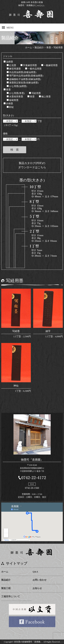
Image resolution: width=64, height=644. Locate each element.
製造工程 (6, 588)
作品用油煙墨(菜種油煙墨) (21, 72)
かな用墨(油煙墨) (17, 86)
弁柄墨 (8, 104)
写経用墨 (35, 93)
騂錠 (10, 107)
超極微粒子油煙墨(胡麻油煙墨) (24, 79)
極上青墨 (45, 97)
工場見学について (11, 596)
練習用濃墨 (14, 69)
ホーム (5, 572)
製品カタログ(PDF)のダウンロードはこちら (32, 165)
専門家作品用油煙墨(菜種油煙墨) (25, 76)
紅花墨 (11, 65)
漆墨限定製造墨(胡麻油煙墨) (23, 83)
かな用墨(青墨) (16, 93)
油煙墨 (8, 62)
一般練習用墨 (49, 65)
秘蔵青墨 (13, 100)
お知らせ (37, 588)
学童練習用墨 (29, 65)
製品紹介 (6, 580)
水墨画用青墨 (15, 97)
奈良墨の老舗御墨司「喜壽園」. (28, 642)
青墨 (7, 90)
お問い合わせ (40, 580)
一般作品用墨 (33, 69)
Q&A (35, 572)
